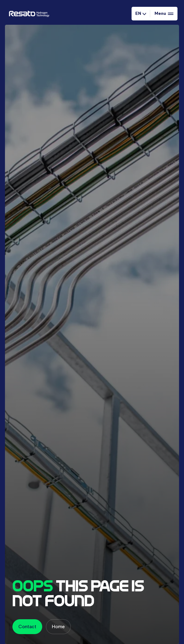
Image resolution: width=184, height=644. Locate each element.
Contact (27, 627)
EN (141, 13)
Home (58, 627)
